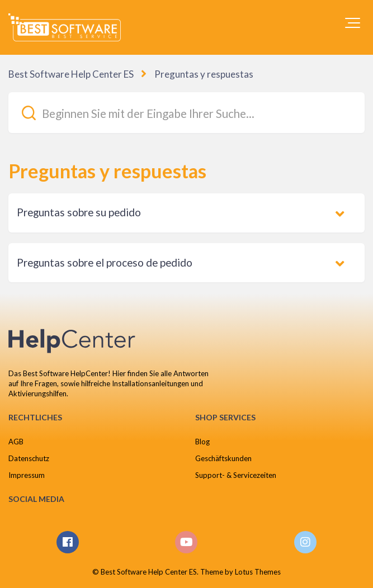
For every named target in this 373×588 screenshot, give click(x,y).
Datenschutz (29, 458)
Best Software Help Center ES (71, 74)
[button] (353, 23)
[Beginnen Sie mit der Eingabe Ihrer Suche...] (186, 113)
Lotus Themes (258, 572)
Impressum (27, 475)
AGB (16, 442)
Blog (202, 442)
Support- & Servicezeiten (236, 475)
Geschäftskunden (223, 458)
